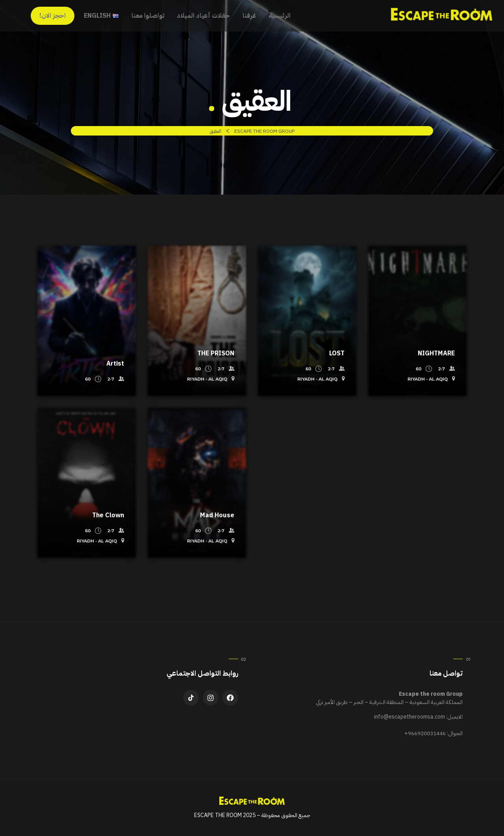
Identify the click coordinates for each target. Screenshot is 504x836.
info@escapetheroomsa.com (409, 717)
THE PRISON (216, 353)
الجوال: (434, 733)
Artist (115, 364)
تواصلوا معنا (148, 16)
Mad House (217, 515)
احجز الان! (53, 16)
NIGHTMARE (436, 353)
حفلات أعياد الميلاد (203, 16)
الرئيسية (280, 16)
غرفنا (249, 16)
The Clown (108, 515)
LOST (337, 353)
